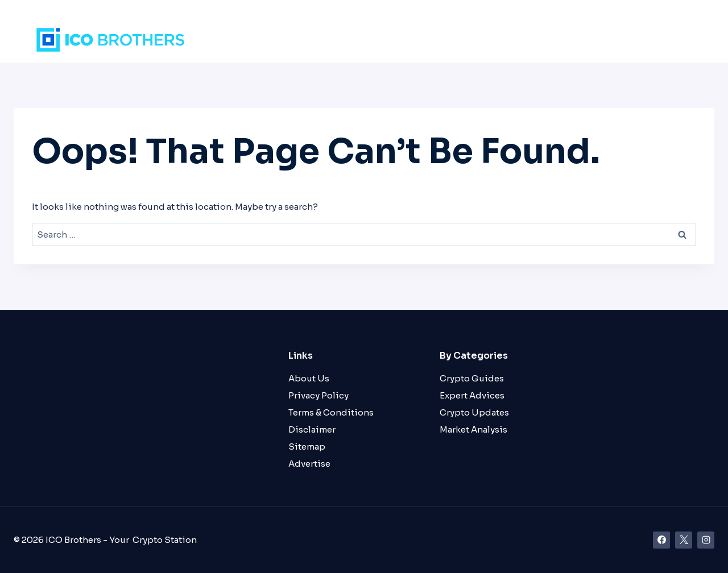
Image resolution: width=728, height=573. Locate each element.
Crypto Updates (474, 412)
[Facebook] (661, 540)
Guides (576, 40)
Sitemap (307, 447)
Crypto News (514, 40)
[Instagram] (706, 540)
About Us (309, 378)
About (622, 40)
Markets (449, 40)
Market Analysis (473, 429)
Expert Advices (472, 395)
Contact (670, 40)
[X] (684, 540)
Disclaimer (312, 429)
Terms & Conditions (331, 412)
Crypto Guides (472, 378)
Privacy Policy (318, 395)
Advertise (309, 464)
